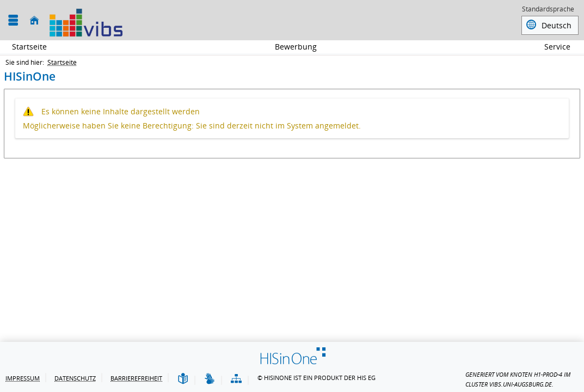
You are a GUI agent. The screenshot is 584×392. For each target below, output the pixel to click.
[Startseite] (34, 20)
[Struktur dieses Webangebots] (236, 379)
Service (551, 47)
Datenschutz (75, 378)
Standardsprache (548, 10)
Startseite (29, 47)
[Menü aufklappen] (13, 20)
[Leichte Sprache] (183, 379)
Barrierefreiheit (136, 378)
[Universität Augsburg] (86, 20)
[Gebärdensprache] (210, 379)
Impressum (23, 378)
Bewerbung (290, 47)
